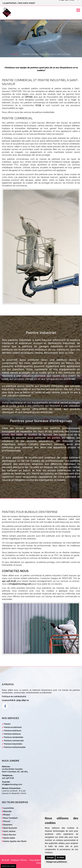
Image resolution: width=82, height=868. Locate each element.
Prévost (7, 821)
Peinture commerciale (14, 741)
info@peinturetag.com (20, 584)
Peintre (7, 724)
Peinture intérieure (12, 734)
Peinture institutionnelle (15, 747)
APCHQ (29, 97)
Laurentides (9, 808)
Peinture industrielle (13, 744)
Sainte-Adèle (9, 838)
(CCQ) (38, 105)
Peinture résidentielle (14, 737)
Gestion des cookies (8, 866)
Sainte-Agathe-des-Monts (15, 841)
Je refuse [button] (60, 858)
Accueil (15, 54)
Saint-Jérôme (9, 831)
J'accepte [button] (50, 858)
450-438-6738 (9, 581)
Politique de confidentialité (14, 696)
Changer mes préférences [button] (57, 862)
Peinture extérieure (13, 731)
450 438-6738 (8, 778)
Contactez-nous (15, 571)
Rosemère (8, 825)
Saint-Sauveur (10, 835)
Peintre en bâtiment (13, 727)
